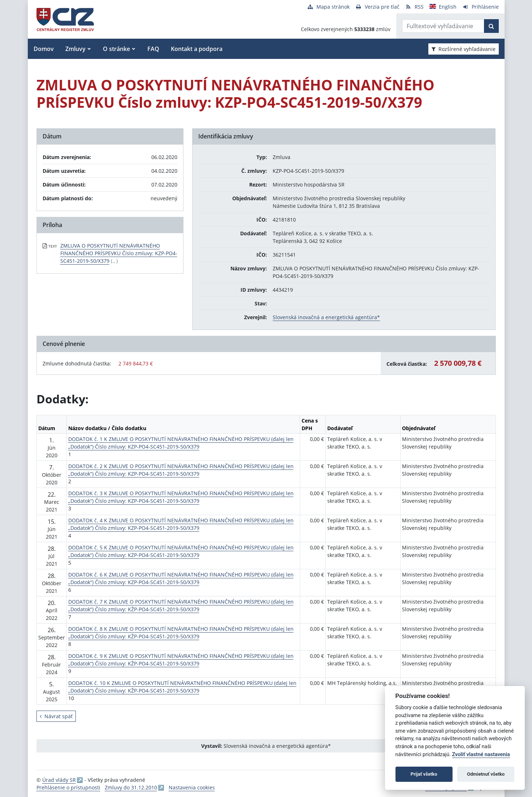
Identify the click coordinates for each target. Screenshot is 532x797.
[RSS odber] (414, 7)
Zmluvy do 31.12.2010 (131, 787)
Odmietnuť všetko (486, 774)
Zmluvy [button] (75, 49)
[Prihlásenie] (481, 7)
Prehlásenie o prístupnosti (68, 787)
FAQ (153, 49)
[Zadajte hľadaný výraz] (443, 26)
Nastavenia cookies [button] (192, 787)
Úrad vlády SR (59, 780)
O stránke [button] (116, 49)
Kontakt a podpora (197, 49)
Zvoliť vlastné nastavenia (481, 755)
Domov (44, 49)
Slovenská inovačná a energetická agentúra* (326, 317)
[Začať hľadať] (491, 26)
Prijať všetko (424, 774)
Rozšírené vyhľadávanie (464, 49)
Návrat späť (56, 716)
